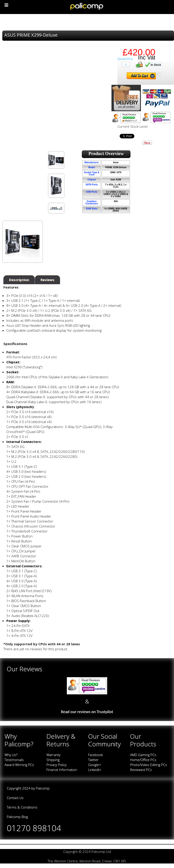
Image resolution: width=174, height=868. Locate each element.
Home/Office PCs (143, 760)
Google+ (95, 765)
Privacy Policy (57, 765)
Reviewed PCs (141, 770)
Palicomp (43, 788)
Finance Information (62, 770)
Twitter (93, 760)
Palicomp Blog (17, 817)
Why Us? (11, 755)
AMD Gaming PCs (143, 755)
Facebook (95, 755)
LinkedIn (94, 770)
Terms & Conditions (22, 807)
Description (19, 280)
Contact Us (15, 798)
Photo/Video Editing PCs (149, 765)
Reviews (47, 280)
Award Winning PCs (19, 765)
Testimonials (14, 760)
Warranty (53, 755)
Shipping (53, 760)
